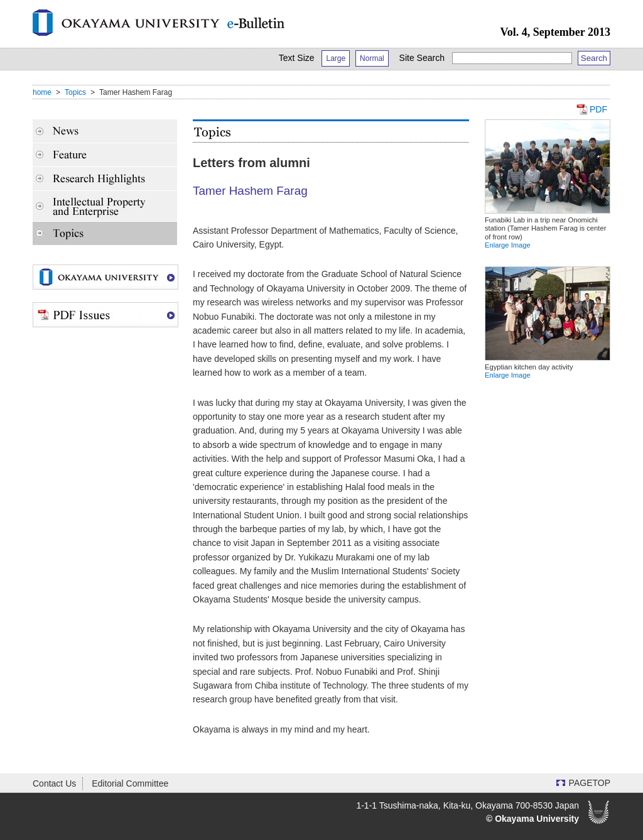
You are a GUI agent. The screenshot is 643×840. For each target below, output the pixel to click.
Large (336, 58)
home (42, 92)
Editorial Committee (130, 783)
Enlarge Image (508, 245)
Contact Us (54, 783)
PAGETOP (590, 783)
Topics (75, 92)
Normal (372, 58)
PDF (598, 109)
